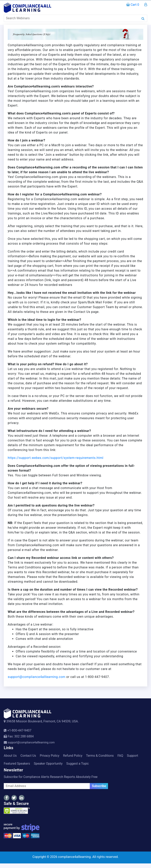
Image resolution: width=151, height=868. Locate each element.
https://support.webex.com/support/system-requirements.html (56, 458)
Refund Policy (73, 756)
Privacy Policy (50, 756)
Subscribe (99, 786)
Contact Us (28, 756)
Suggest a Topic (77, 764)
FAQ (120, 756)
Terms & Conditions (100, 756)
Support (133, 756)
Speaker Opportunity (48, 764)
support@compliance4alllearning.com (37, 677)
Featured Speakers (17, 764)
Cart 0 (133, 5)
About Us (10, 756)
